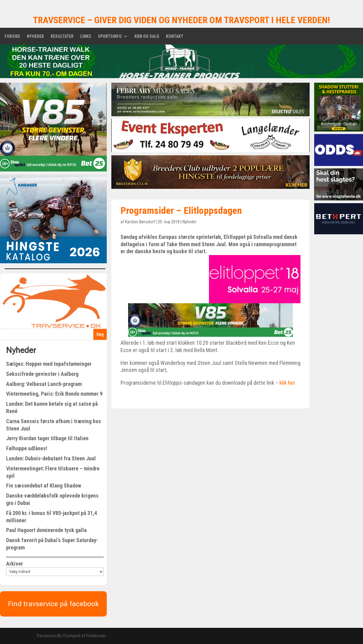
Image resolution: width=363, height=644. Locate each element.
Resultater (62, 36)
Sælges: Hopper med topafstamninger (49, 364)
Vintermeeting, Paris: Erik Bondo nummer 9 (54, 394)
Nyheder (35, 36)
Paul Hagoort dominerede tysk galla (46, 530)
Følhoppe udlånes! (27, 448)
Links (86, 36)
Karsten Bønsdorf (140, 222)
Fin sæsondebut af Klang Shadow (44, 486)
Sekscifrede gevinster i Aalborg (42, 374)
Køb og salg (147, 36)
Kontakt (175, 36)
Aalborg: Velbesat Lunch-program (44, 384)
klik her (287, 383)
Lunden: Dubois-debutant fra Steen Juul (51, 458)
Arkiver (14, 564)
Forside (12, 36)
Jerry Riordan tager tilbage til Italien (47, 438)
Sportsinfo (110, 36)
